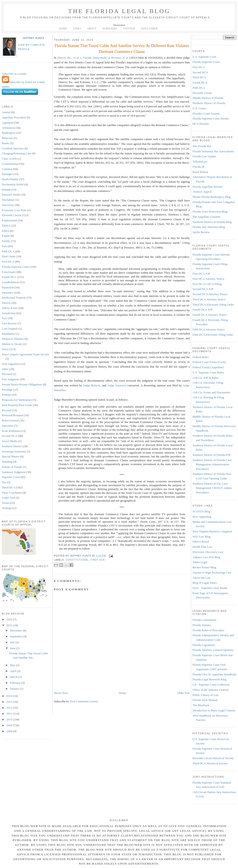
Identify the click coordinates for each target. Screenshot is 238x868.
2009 (10, 725)
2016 (10, 619)
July (13, 642)
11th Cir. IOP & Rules (206, 378)
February (16, 683)
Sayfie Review (201, 232)
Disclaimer (8, 200)
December (16, 630)
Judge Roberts (92, 385)
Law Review (9, 323)
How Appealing (202, 517)
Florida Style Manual (205, 700)
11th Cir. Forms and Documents (211, 392)
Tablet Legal (200, 562)
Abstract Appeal (202, 192)
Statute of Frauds (12, 467)
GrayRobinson (10, 282)
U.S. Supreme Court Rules (208, 372)
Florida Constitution (204, 620)
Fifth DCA (8, 251)
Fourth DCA (9, 277)
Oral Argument (11, 364)
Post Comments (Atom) (84, 701)
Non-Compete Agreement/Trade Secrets (25, 354)
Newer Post (61, 693)
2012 (10, 708)
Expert (6, 236)
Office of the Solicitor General (210, 690)
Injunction (8, 287)
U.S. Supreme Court (204, 57)
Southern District (12, 446)
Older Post (184, 693)
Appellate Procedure (14, 117)
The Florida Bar (202, 146)
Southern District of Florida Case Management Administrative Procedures (212, 464)
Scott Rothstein (11, 431)
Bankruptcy (9, 133)
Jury (4, 318)
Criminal (7, 169)
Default (6, 190)
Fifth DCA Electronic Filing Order (213, 335)
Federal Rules (201, 357)
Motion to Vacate (12, 344)
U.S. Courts (199, 108)
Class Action (9, 159)
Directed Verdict (11, 195)
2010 (10, 719)
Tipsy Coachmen (12, 493)
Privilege (7, 390)
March (14, 677)
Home (123, 693)
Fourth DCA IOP (203, 310)
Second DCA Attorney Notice (210, 294)
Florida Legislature (204, 645)
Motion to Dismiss (13, 339)
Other (5, 369)
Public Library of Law (206, 695)
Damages (7, 174)
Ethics (6, 231)
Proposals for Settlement (16, 400)
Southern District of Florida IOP (212, 455)
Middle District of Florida (208, 98)
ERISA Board (201, 542)
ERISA (6, 226)
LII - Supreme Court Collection (211, 685)
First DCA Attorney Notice (208, 279)
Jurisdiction (9, 313)
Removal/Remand (12, 415)
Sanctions (8, 426)
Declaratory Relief (13, 184)
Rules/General (10, 420)
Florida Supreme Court (15, 267)
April (13, 671)
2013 (10, 702)
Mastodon (119, 25)
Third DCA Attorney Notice (209, 299)
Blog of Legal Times (205, 583)
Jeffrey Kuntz (34, 38)
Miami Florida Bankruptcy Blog (212, 197)
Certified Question (13, 148)
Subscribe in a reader (14, 74)
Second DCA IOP (203, 289)
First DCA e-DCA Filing (207, 284)
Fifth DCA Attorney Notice (209, 329)
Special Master (11, 456)
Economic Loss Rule (14, 210)
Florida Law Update (204, 156)
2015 (10, 625)
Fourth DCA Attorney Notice (210, 315)
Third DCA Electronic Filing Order (213, 305)
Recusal (6, 410)
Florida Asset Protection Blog (210, 212)
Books (6, 143)
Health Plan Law (202, 547)
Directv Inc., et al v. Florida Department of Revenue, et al (93, 58)
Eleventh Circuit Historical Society (213, 758)
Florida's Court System (206, 114)
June (13, 648)
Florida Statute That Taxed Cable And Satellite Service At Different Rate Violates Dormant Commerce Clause (122, 49)
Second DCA (10, 436)
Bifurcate (7, 138)
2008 (10, 731)
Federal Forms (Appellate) (208, 367)
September (17, 636)
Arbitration (8, 128)
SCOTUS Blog (201, 511)
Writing (6, 508)
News (5, 349)
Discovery (8, 205)
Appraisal (8, 123)
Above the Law (202, 578)
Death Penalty (10, 179)
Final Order (9, 256)
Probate (6, 395)
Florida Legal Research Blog (209, 679)
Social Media (10, 441)
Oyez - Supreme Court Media (210, 588)
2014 (10, 696)
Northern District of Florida (209, 103)
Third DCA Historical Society (210, 763)
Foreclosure (9, 272)
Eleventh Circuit (12, 215)
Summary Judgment (14, 472)
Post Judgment (10, 379)
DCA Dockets (201, 124)
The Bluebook (201, 705)
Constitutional (10, 164)
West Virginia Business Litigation (212, 531)
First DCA (8, 262)
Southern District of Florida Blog (212, 222)
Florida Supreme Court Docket (211, 118)
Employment (9, 220)
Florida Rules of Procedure (208, 630)
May (13, 665)
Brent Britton (200, 172)
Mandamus (8, 334)
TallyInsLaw (200, 161)
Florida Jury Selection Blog (209, 227)
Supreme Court (11, 477)
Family (6, 241)
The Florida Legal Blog (119, 11)
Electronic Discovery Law (208, 552)
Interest (6, 303)
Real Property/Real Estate (17, 405)
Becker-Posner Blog (204, 567)
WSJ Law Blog (201, 537)
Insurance (8, 293)
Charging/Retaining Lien (16, 153)
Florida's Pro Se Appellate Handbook (214, 674)
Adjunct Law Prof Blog (206, 557)
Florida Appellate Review (208, 187)
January (15, 689)
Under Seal (8, 498)
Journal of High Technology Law (212, 573)
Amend (6, 112)
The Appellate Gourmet (206, 217)
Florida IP (198, 167)
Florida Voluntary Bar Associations (213, 151)
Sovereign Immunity (14, 451)
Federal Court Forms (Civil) (209, 362)
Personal (7, 374)
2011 (10, 714)
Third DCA (9, 487)
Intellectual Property (14, 298)
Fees (5, 246)
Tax (4, 482)
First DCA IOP (201, 274)
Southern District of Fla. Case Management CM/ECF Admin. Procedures (212, 488)
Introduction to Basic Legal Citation (214, 710)
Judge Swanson (117, 385)
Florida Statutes (202, 625)
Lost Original (10, 329)
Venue (6, 503)
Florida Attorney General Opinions (213, 650)
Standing (7, 462)
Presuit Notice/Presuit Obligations (22, 384)
